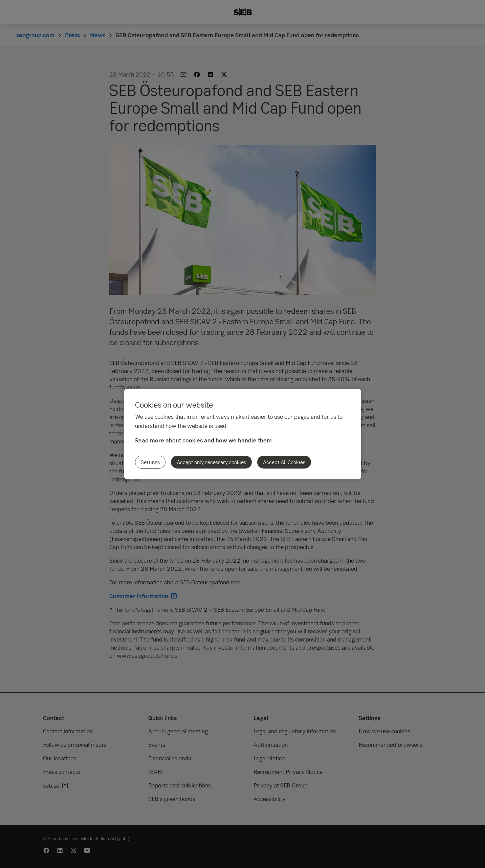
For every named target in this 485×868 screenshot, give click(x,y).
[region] (243, 434)
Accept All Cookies (284, 462)
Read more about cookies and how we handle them (203, 440)
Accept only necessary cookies (211, 462)
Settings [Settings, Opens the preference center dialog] (150, 462)
